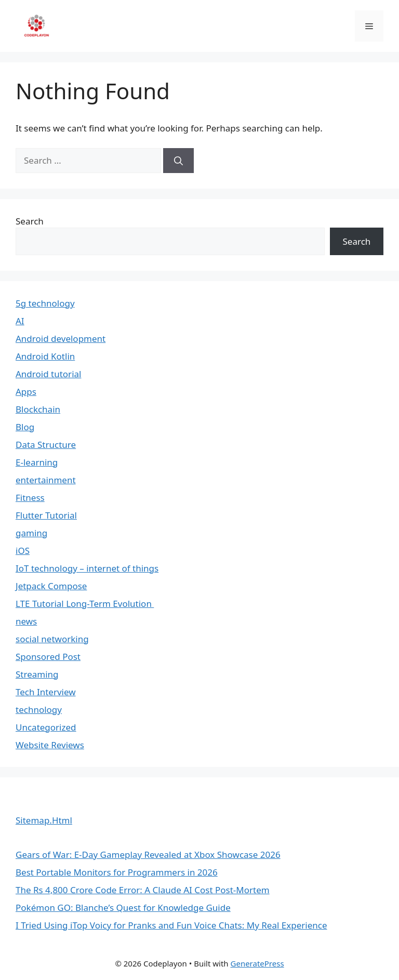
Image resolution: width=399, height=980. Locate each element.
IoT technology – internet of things (87, 568)
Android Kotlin (45, 356)
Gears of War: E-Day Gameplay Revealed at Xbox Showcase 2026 (148, 855)
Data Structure (46, 445)
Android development (61, 339)
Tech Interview (46, 692)
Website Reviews (50, 745)
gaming (31, 533)
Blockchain (38, 409)
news (26, 621)
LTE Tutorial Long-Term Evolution (85, 604)
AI (20, 321)
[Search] (178, 161)
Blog (25, 427)
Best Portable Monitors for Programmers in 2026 (117, 872)
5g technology (45, 303)
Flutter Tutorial (46, 515)
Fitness (30, 498)
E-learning (37, 462)
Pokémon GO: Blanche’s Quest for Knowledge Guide (123, 908)
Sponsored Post (48, 657)
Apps (26, 392)
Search (30, 221)
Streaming (37, 674)
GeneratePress (257, 963)
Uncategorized (46, 727)
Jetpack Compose (51, 586)
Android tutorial (48, 374)
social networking (52, 639)
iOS (23, 551)
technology (39, 710)
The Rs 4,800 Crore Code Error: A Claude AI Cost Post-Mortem (143, 890)
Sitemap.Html (44, 820)
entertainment (46, 480)
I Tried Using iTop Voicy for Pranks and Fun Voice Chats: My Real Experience (171, 925)
